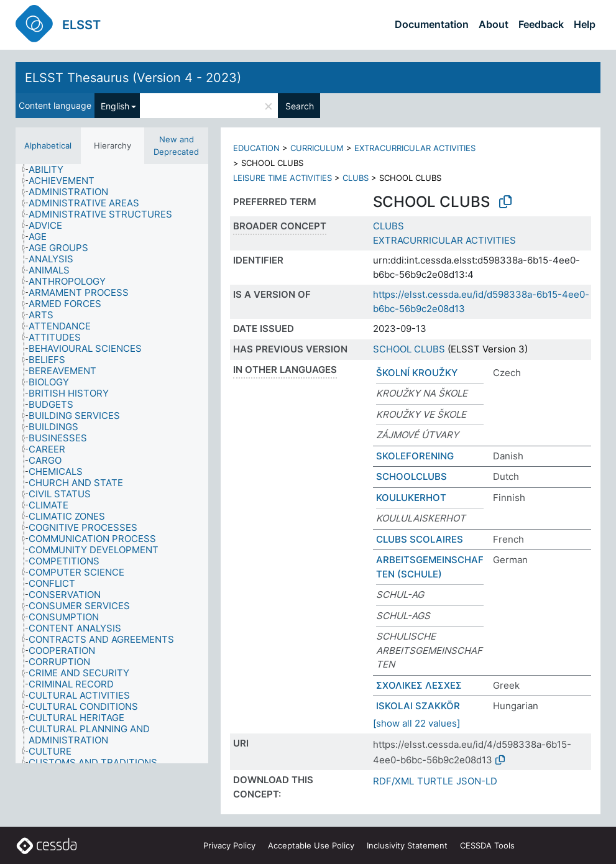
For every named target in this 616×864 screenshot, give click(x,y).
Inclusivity (407, 845)
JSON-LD (477, 781)
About (494, 24)
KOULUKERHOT (411, 498)
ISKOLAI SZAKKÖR (418, 706)
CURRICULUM (317, 148)
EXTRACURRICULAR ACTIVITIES (415, 148)
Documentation (432, 24)
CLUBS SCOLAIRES (420, 539)
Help (585, 24)
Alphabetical (48, 145)
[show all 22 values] (416, 723)
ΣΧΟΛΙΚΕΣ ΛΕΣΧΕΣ (419, 685)
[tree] (112, 464)
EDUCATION (256, 148)
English (115, 106)
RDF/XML (393, 781)
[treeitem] (51, 170)
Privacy (229, 845)
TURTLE (435, 781)
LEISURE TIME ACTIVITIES (283, 178)
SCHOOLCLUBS (411, 476)
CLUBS (356, 178)
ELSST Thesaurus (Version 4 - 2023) (133, 78)
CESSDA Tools (487, 845)
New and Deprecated (176, 145)
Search (300, 106)
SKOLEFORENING (415, 456)
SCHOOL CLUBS (409, 349)
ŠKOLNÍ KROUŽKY (417, 373)
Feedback (541, 24)
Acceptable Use (311, 845)
